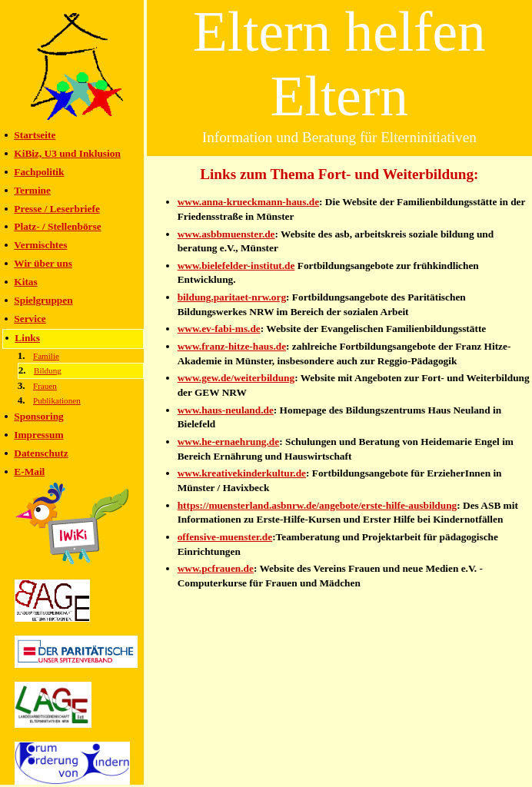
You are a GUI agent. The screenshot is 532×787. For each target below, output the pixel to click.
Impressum (38, 435)
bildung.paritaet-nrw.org (232, 297)
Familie (46, 356)
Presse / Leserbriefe (57, 209)
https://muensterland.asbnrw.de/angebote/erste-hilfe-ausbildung (318, 505)
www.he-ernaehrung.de (229, 442)
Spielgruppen (43, 300)
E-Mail (29, 472)
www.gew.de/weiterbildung (236, 378)
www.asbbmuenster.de (226, 234)
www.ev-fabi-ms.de (219, 329)
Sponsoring (38, 416)
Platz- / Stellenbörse (57, 226)
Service (30, 319)
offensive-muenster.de (225, 537)
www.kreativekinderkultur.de (242, 473)
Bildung (48, 370)
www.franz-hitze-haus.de (232, 346)
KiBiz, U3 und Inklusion (67, 153)
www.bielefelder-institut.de (236, 266)
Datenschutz (41, 453)
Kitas (25, 282)
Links (27, 338)
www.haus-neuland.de (226, 410)
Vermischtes (40, 245)
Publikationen (57, 400)
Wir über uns (43, 263)
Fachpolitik (39, 172)
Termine (32, 190)
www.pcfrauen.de (216, 568)
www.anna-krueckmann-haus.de (248, 202)
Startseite (35, 135)
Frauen (45, 386)
